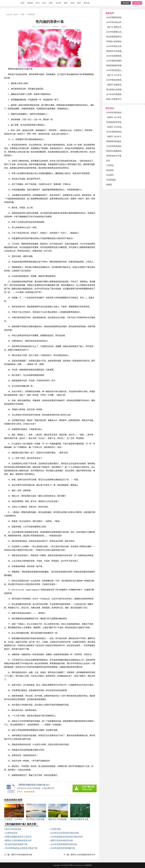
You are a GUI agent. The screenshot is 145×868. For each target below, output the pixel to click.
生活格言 (110, 175)
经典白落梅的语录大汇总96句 (18, 837)
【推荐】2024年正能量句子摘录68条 (121, 137)
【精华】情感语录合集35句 (118, 85)
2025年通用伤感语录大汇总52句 (119, 17)
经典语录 (31, 15)
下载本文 (64, 27)
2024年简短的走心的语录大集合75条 (21, 848)
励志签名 (110, 170)
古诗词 (58, 3)
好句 (38, 3)
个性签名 (110, 165)
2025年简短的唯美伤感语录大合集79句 (122, 80)
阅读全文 (56, 27)
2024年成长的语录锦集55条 (63, 848)
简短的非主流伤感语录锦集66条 (119, 51)
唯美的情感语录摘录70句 (117, 65)
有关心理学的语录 (13, 829)
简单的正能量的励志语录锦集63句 (120, 151)
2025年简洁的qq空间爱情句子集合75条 (122, 22)
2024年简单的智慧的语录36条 (64, 844)
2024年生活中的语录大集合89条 (65, 833)
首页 (23, 3)
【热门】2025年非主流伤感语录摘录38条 (123, 75)
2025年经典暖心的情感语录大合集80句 (122, 32)
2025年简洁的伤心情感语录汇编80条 (121, 70)
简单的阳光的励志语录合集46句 (119, 141)
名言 (44, 3)
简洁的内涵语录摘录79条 (16, 844)
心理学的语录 (11, 833)
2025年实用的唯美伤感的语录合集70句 (122, 56)
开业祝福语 (111, 180)
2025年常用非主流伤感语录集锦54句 (121, 46)
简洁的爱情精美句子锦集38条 (119, 37)
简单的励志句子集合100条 (117, 156)
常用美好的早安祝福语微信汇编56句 (121, 122)
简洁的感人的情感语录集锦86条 (119, 90)
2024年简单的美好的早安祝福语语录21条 (123, 146)
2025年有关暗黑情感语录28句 (119, 94)
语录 (51, 3)
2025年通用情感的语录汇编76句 (119, 61)
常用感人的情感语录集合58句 (119, 41)
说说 (72, 3)
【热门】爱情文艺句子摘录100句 (120, 27)
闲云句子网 (68, 865)
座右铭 (87, 3)
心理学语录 (56, 829)
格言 (66, 3)
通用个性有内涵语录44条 (62, 840)
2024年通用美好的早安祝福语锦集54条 (122, 132)
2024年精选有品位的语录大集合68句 (67, 837)
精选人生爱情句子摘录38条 (118, 99)
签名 (79, 3)
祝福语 (30, 3)
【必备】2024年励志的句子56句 (119, 127)
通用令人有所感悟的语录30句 (18, 840)
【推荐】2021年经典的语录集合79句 (121, 117)
